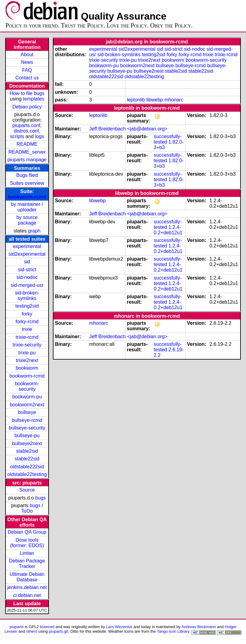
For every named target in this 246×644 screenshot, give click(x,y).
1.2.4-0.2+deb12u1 (168, 230)
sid (27, 262)
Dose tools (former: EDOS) (27, 543)
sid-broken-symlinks (27, 296)
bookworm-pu (27, 397)
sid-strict (27, 270)
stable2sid (27, 451)
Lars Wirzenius (119, 627)
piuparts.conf (26, 125)
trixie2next (27, 360)
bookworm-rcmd (27, 197)
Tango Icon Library (173, 631)
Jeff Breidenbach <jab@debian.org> (128, 129)
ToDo (27, 511)
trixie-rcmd (27, 337)
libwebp (155, 100)
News (27, 62)
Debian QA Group (27, 532)
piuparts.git (59, 631)
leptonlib (136, 100)
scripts (17, 136)
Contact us (27, 78)
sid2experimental (27, 254)
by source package (27, 220)
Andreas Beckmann (199, 627)
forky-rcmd (27, 322)
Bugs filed (27, 175)
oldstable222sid (27, 467)
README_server (27, 152)
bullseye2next (27, 443)
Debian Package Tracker (27, 563)
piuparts (17, 627)
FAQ (27, 70)
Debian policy (27, 107)
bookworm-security (27, 386)
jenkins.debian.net (27, 587)
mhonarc (174, 100)
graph (34, 231)
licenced (47, 627)
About (27, 55)
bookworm (27, 368)
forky (27, 314)
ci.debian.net (27, 595)
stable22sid (27, 459)
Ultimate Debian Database (27, 577)
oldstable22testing (27, 474)
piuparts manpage (27, 160)
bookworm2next (27, 405)
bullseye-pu (27, 435)
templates (33, 99)
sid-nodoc (27, 277)
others (32, 631)
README (27, 144)
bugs (40, 498)
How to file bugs (27, 93)
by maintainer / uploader (27, 207)
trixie (27, 329)
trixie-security (27, 345)
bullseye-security (27, 428)
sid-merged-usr (27, 285)
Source (27, 490)
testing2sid (27, 306)
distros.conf (26, 131)
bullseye (27, 412)
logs (40, 136)
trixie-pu (27, 353)
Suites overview (27, 183)
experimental (27, 246)
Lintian (27, 553)
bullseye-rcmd (27, 420)
